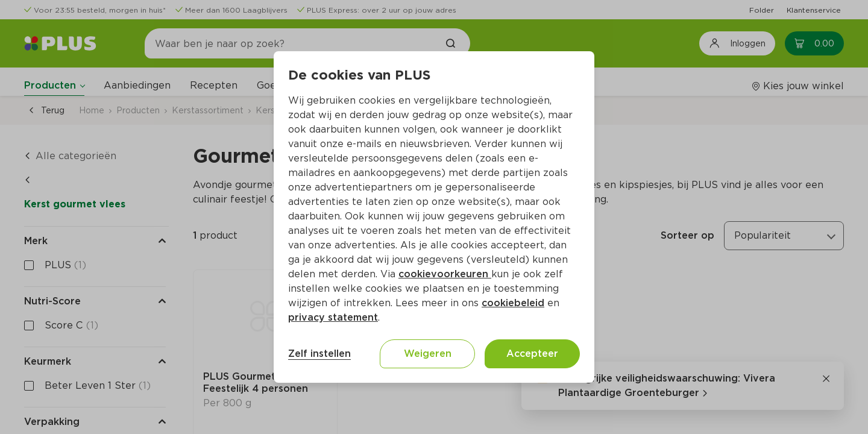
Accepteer (532, 354)
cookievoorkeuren (445, 274)
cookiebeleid (513, 303)
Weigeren (428, 354)
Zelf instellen (319, 354)
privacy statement (333, 317)
